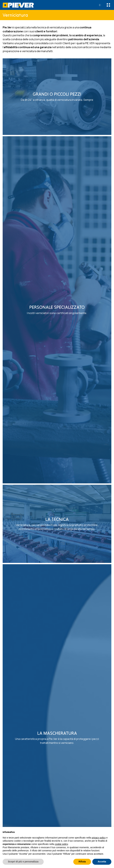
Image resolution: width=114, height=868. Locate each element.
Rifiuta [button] (82, 862)
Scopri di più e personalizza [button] (23, 862)
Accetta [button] (102, 862)
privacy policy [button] (99, 838)
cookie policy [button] (61, 844)
